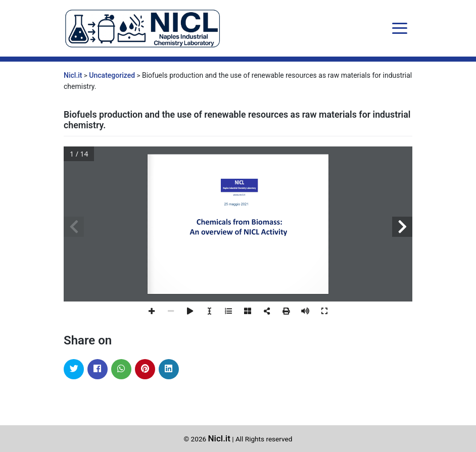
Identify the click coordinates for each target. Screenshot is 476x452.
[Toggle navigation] (400, 29)
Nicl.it (219, 438)
